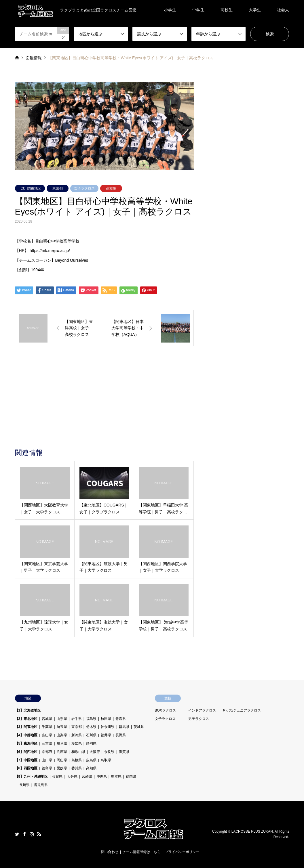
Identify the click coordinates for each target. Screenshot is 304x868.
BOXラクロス (165, 710)
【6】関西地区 (26, 752)
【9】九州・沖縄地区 (32, 777)
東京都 (58, 188)
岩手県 (77, 719)
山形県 (62, 719)
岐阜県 (62, 743)
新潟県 (77, 735)
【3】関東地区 (30, 188)
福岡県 (131, 777)
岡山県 (62, 760)
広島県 (91, 760)
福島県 (91, 719)
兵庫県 (62, 752)
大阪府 (95, 752)
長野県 (121, 735)
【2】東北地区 (26, 719)
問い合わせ (110, 852)
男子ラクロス (199, 719)
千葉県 (47, 727)
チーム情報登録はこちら (142, 852)
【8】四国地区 (26, 768)
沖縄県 (102, 777)
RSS (39, 834)
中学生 (198, 10)
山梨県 (62, 735)
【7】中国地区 (26, 760)
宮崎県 (87, 777)
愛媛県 (62, 768)
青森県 (121, 719)
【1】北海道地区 (28, 710)
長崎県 (24, 785)
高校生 (227, 10)
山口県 (47, 760)
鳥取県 (106, 760)
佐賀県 (57, 777)
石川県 (91, 735)
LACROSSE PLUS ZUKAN (252, 831)
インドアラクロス (202, 710)
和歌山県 (78, 752)
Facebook (24, 834)
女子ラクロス (84, 188)
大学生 (255, 10)
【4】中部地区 (26, 735)
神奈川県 (108, 727)
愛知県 (77, 743)
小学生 (170, 10)
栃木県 (91, 727)
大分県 (72, 777)
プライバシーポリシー (182, 852)
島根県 (77, 760)
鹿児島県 (41, 785)
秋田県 (106, 719)
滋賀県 (124, 752)
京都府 (47, 752)
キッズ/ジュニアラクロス (241, 710)
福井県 (106, 735)
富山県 (47, 735)
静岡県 (91, 743)
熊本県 (116, 777)
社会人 (283, 10)
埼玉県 (62, 727)
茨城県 (139, 727)
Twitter (17, 834)
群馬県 (124, 727)
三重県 (47, 743)
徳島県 (47, 768)
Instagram (32, 834)
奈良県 (109, 752)
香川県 (77, 768)
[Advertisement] (104, 406)
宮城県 (47, 719)
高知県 (91, 768)
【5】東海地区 (26, 743)
